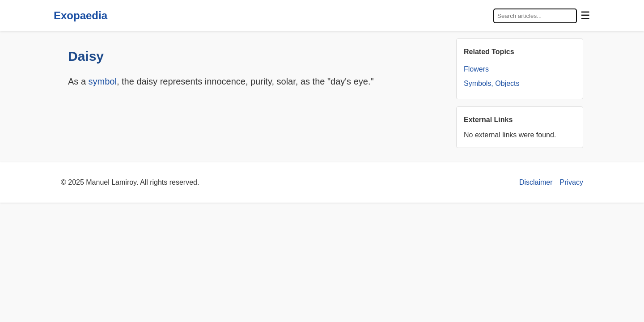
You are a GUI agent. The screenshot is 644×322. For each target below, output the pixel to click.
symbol (103, 81)
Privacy (572, 182)
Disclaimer (536, 182)
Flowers (476, 69)
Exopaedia (80, 15)
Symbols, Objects (491, 83)
